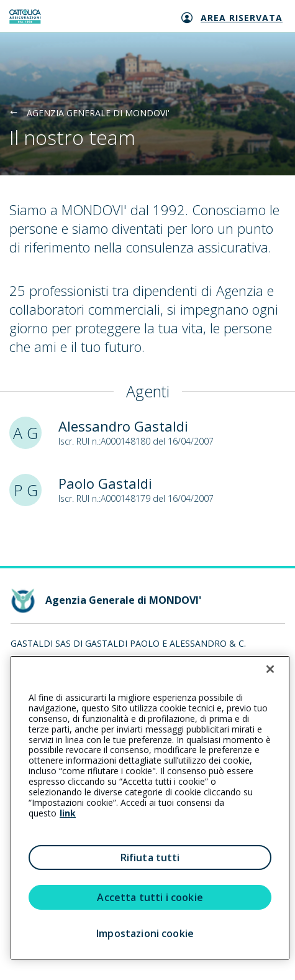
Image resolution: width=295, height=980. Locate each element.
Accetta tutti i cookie (150, 897)
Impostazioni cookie (145, 933)
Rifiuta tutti (150, 857)
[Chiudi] (270, 669)
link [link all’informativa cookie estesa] (68, 813)
